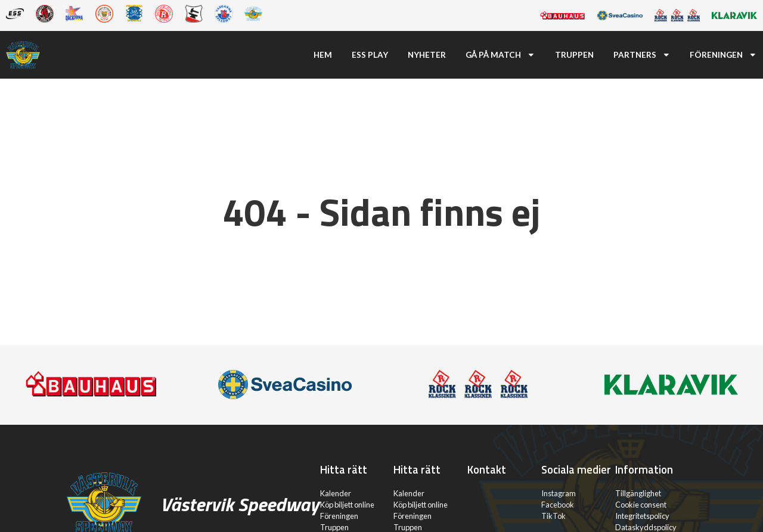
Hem (323, 55)
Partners (642, 55)
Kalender (336, 493)
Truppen (574, 55)
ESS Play (370, 55)
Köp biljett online (347, 505)
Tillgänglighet (638, 493)
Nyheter (427, 55)
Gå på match (500, 55)
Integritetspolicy (642, 516)
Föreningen (723, 55)
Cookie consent (641, 505)
